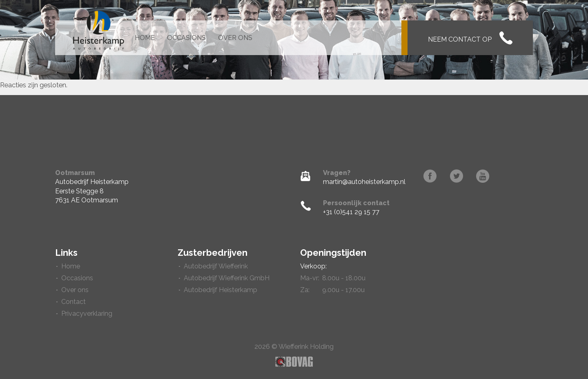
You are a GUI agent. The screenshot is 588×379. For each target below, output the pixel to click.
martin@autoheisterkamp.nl (364, 182)
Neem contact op (470, 38)
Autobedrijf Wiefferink (216, 266)
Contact (73, 302)
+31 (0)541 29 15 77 (351, 212)
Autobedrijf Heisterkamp (220, 290)
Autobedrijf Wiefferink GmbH (227, 278)
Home (145, 38)
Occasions (186, 38)
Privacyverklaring (87, 314)
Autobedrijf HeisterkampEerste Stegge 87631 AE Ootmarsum (92, 191)
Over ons (235, 38)
